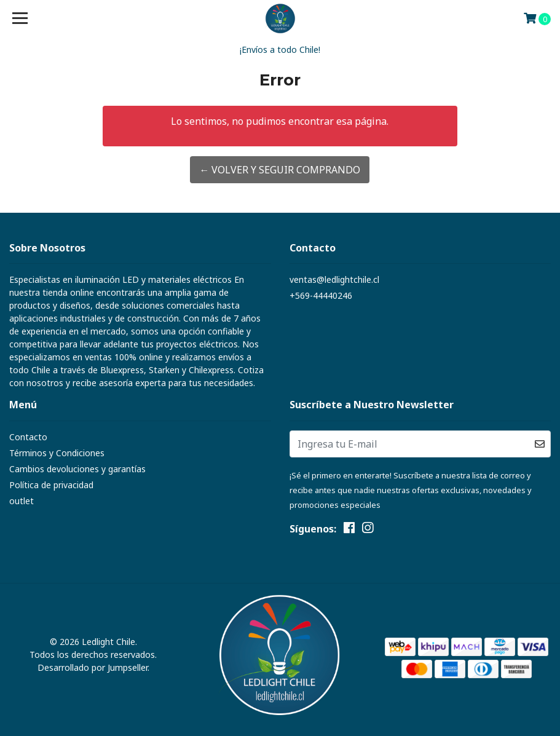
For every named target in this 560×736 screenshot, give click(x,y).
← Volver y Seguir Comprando (280, 170)
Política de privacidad (51, 485)
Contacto (28, 437)
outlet (22, 501)
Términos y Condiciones (57, 453)
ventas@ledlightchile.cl (334, 279)
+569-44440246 (321, 295)
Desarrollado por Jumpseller (93, 667)
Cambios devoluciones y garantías (77, 469)
